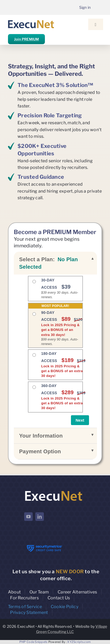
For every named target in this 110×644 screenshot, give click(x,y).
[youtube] (28, 517)
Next (80, 420)
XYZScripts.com (79, 642)
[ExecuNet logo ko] (53, 491)
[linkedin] (40, 517)
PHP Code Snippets (34, 642)
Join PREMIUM (26, 39)
